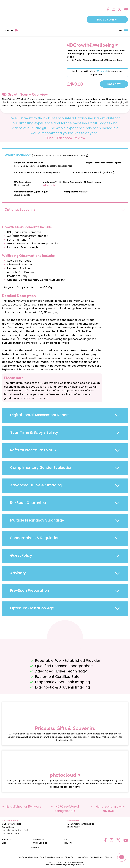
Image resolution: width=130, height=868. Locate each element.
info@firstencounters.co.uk (80, 824)
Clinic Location (40, 843)
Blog (4, 843)
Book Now (114, 84)
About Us (7, 840)
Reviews (68, 843)
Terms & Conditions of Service (51, 857)
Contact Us (10, 30)
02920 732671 (74, 827)
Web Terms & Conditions (28, 857)
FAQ (66, 840)
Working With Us (97, 857)
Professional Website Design (57, 865)
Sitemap (108, 857)
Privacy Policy (70, 857)
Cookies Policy (83, 857)
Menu (123, 30)
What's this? (50, 185)
